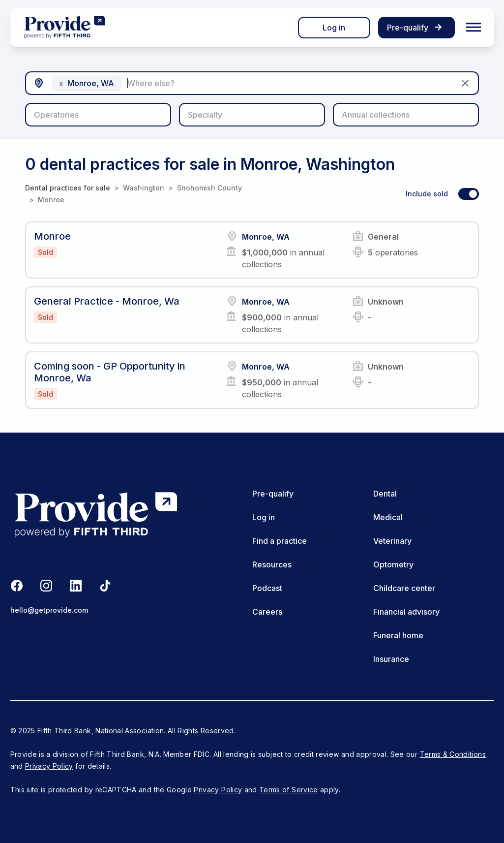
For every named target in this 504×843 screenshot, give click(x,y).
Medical (388, 517)
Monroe (51, 200)
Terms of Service (289, 790)
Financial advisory (406, 612)
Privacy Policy (49, 766)
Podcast (267, 588)
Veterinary (392, 541)
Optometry (393, 564)
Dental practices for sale (68, 188)
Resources (272, 564)
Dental (385, 494)
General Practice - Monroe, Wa (107, 301)
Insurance (391, 659)
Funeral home (398, 635)
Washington (144, 188)
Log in (334, 28)
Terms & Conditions (453, 754)
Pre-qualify (273, 494)
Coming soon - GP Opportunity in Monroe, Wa (110, 372)
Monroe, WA (266, 237)
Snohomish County (209, 188)
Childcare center (404, 588)
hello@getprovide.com (49, 610)
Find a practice (280, 541)
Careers (267, 612)
